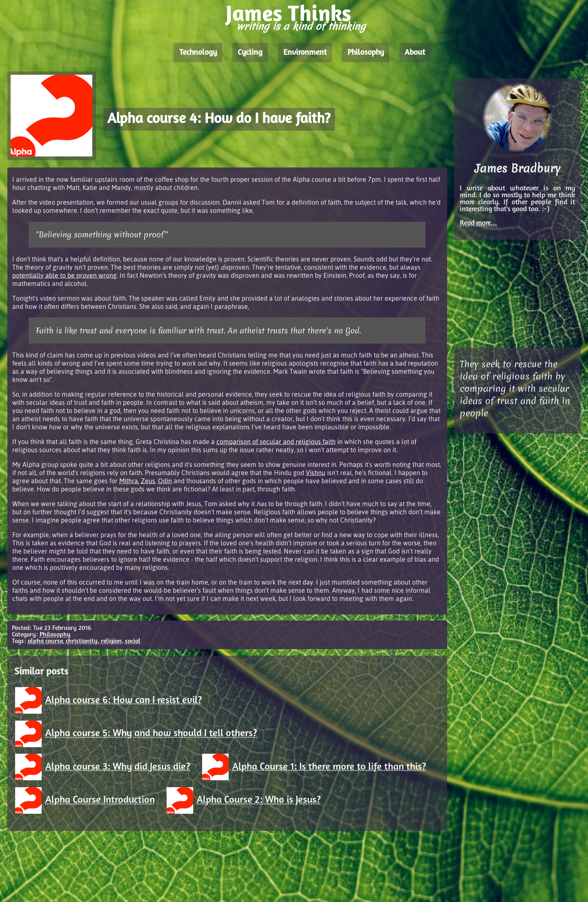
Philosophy (366, 53)
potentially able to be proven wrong (65, 275)
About (415, 53)
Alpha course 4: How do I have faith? (219, 119)
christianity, (82, 641)
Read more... (478, 223)
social (133, 641)
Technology (198, 53)
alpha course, (46, 641)
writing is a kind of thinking (301, 26)
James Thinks (288, 15)
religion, (112, 641)
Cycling (250, 53)
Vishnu (316, 473)
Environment (305, 53)
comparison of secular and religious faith (276, 442)
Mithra (129, 481)
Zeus (148, 481)
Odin (165, 481)
